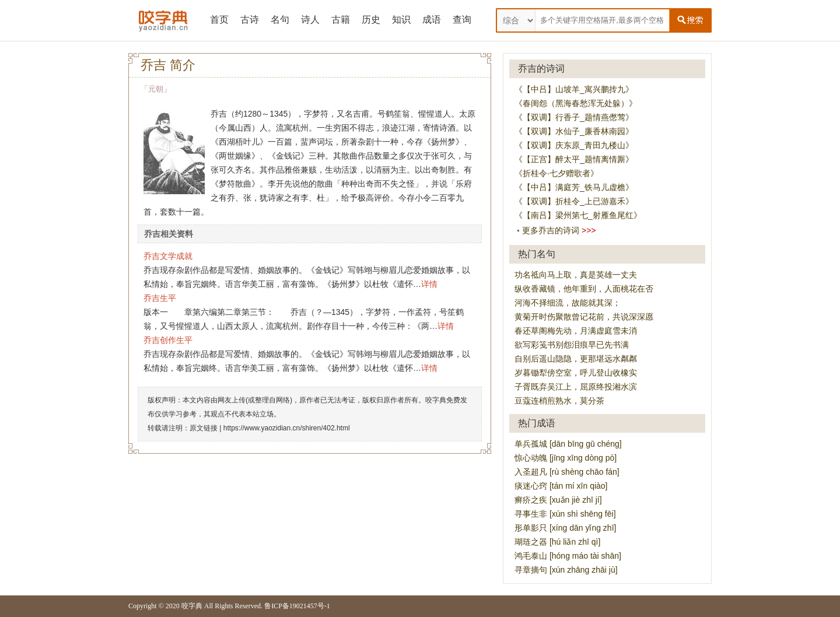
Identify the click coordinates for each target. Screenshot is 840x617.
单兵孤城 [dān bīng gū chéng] (568, 444)
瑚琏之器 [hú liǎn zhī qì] (557, 542)
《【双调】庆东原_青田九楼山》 (574, 145)
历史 (371, 20)
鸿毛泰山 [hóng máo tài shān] (568, 556)
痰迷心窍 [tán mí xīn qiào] (561, 486)
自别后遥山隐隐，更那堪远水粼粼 (576, 359)
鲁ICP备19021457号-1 (297, 606)
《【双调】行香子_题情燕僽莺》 (574, 117)
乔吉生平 (160, 298)
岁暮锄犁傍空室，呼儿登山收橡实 (576, 373)
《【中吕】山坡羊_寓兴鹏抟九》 (574, 89)
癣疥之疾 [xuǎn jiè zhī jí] (558, 500)
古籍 (341, 20)
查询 (462, 20)
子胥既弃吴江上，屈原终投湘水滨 (576, 387)
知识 (401, 20)
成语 (432, 20)
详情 (429, 284)
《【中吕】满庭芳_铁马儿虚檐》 (574, 187)
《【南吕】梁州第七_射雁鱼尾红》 (578, 215)
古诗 (250, 20)
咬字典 (192, 606)
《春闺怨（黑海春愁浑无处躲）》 (576, 103)
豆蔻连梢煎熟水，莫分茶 (559, 401)
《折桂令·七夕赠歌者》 (556, 173)
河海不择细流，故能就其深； (568, 303)
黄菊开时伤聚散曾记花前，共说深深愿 (584, 317)
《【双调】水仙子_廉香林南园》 (574, 131)
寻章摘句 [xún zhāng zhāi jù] (566, 570)
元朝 (156, 89)
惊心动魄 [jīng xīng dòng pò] (566, 458)
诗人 (310, 20)
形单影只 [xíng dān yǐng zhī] (565, 528)
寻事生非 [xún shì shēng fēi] (565, 514)
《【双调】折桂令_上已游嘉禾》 (574, 201)
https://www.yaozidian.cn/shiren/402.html (287, 428)
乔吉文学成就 (168, 256)
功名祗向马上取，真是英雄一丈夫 (576, 275)
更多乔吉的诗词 (551, 230)
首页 (219, 20)
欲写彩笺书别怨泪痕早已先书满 (572, 345)
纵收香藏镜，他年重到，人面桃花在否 (584, 289)
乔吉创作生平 (168, 340)
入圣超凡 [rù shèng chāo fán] (567, 472)
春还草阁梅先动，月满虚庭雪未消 (576, 331)
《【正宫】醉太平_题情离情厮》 (574, 159)
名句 (280, 20)
